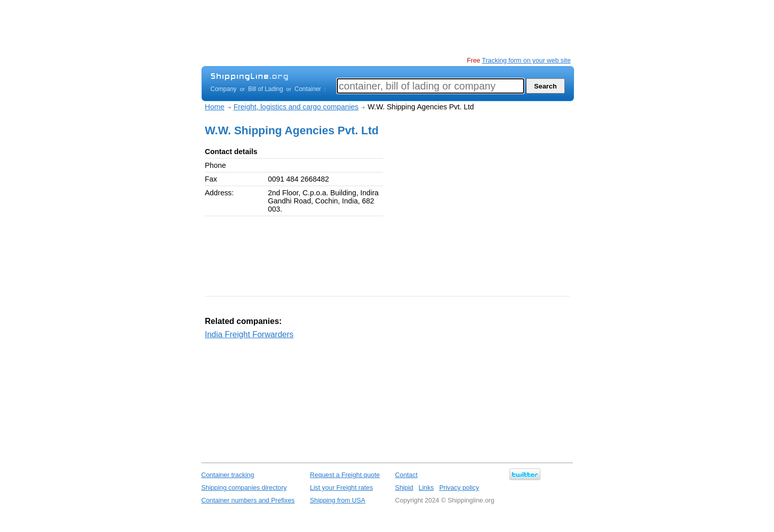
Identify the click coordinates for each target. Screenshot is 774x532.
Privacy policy (459, 487)
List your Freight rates (341, 487)
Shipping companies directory (244, 487)
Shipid (404, 487)
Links (426, 487)
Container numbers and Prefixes (248, 500)
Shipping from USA (338, 500)
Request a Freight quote (345, 475)
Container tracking (228, 475)
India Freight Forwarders (249, 334)
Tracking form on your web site (526, 60)
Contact (406, 475)
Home (215, 107)
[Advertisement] (387, 28)
